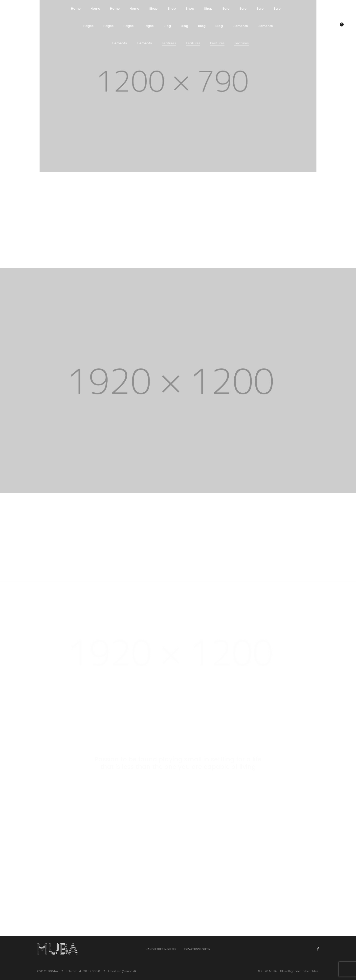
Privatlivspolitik (197, 949)
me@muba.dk (127, 971)
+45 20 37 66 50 (89, 971)
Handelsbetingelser (161, 949)
